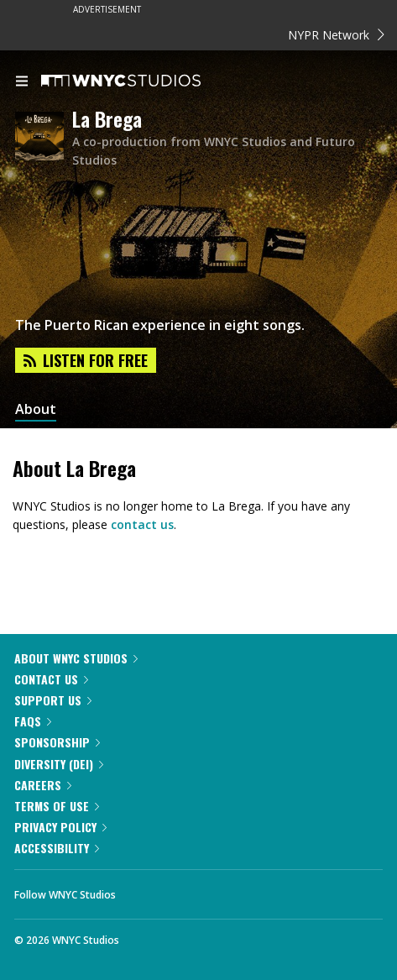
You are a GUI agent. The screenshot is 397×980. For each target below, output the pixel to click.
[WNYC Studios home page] (142, 81)
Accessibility (57, 848)
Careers (43, 785)
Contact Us (51, 679)
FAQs (33, 721)
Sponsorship (57, 742)
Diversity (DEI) (59, 764)
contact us (142, 524)
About (36, 409)
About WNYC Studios (76, 658)
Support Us (53, 700)
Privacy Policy (60, 827)
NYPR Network (336, 35)
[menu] (22, 82)
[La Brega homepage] (44, 137)
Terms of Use (57, 806)
